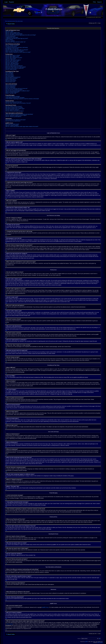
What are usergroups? (11, 87)
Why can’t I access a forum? (12, 62)
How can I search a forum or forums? (14, 106)
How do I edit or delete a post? (12, 57)
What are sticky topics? (11, 80)
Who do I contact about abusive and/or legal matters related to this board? (22, 127)
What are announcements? (12, 78)
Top (6, 140)
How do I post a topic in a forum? (13, 55)
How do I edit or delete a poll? (12, 61)
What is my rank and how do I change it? (15, 51)
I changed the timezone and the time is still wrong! (17, 48)
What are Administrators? (11, 85)
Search (99, 2)
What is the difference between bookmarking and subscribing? (19, 114)
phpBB (86, 642)
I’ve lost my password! (10, 36)
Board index (11, 24)
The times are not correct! (11, 46)
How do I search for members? (12, 110)
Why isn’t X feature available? (12, 125)
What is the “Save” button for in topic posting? (16, 67)
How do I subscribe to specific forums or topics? (16, 115)
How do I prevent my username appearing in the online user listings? (21, 35)
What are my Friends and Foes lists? (14, 102)
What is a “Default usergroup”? (12, 92)
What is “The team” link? (11, 93)
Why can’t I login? (10, 32)
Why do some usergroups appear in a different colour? (18, 91)
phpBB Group (45, 607)
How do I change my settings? (12, 45)
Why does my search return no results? (14, 108)
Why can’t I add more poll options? (13, 60)
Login (6, 2)
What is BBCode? (10, 73)
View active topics (19, 21)
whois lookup (10, 624)
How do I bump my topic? (11, 69)
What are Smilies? (10, 75)
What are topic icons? (10, 82)
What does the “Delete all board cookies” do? (16, 42)
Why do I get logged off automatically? (14, 34)
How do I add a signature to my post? (14, 58)
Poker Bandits (100, 642)
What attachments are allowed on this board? (16, 120)
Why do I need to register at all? (13, 33)
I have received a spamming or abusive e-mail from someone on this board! (22, 99)
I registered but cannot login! (12, 37)
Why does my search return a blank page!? (15, 109)
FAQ (94, 2)
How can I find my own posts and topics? (15, 111)
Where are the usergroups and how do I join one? (17, 89)
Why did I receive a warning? (12, 65)
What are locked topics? (11, 81)
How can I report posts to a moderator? (14, 66)
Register (11, 2)
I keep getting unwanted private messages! (15, 98)
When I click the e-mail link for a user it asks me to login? (18, 52)
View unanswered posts (10, 21)
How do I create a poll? (11, 59)
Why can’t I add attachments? (12, 64)
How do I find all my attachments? (13, 121)
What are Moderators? (11, 86)
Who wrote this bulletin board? (12, 124)
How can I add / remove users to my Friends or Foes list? (18, 103)
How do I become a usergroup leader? (14, 90)
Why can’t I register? (10, 41)
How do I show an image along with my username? (17, 50)
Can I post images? (10, 76)
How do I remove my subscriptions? (13, 117)
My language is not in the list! (12, 49)
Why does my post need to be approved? (15, 68)
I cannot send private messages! (13, 96)
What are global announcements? (13, 77)
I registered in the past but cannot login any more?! (17, 38)
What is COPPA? (9, 40)
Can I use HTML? (9, 74)
